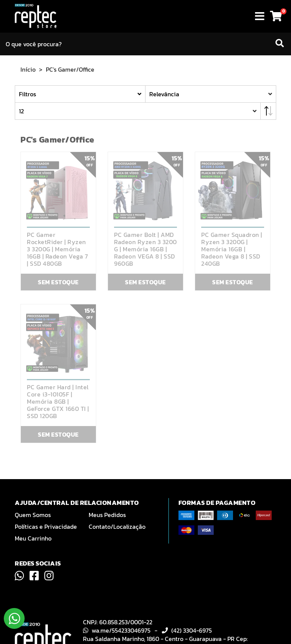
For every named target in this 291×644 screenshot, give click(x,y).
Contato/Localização (117, 526)
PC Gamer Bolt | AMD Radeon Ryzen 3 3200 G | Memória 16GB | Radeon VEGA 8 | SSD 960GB (145, 249)
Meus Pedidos (107, 515)
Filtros (27, 94)
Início (28, 69)
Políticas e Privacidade (46, 526)
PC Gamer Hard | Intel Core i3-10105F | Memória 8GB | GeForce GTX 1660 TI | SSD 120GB (58, 402)
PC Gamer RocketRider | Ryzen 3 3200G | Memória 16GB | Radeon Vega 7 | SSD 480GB (57, 249)
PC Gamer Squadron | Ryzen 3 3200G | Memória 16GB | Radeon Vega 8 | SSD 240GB (232, 249)
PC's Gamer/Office (70, 69)
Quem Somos (33, 515)
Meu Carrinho (33, 538)
